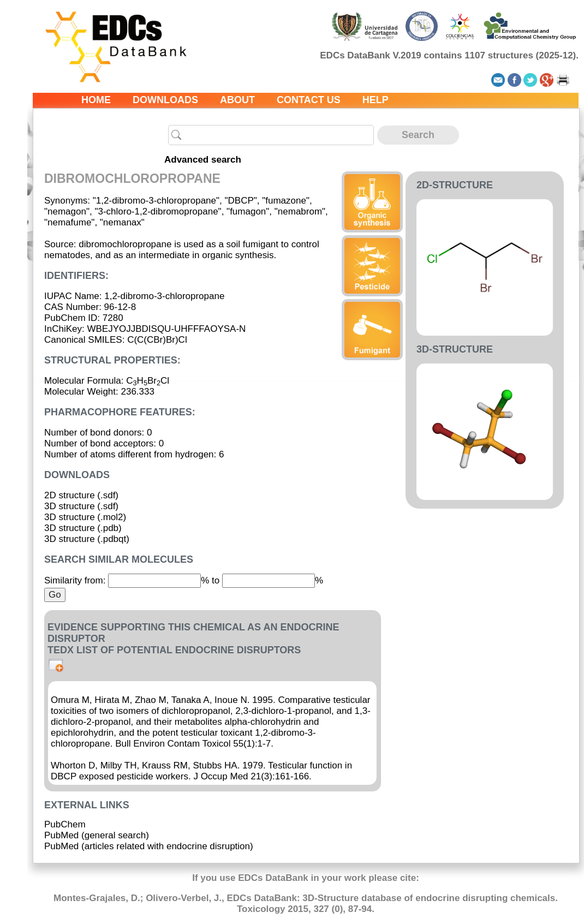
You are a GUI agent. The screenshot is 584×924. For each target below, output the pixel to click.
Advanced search (203, 160)
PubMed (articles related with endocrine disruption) (149, 846)
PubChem (65, 824)
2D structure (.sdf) (81, 495)
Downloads (165, 100)
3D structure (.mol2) (85, 517)
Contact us (309, 100)
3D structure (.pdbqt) (87, 539)
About (237, 100)
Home (96, 100)
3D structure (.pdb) (83, 528)
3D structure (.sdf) (81, 506)
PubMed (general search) (97, 835)
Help (376, 100)
